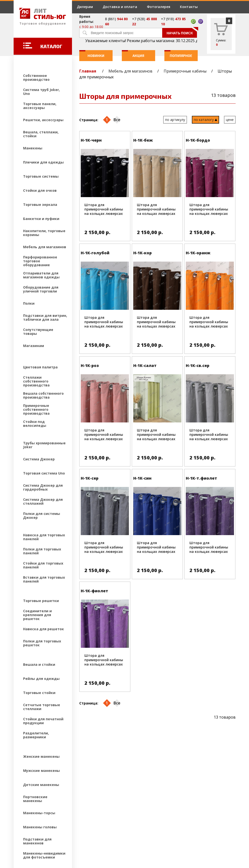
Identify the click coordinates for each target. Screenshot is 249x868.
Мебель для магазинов (130, 71)
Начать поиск (182, 32)
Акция (133, 54)
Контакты (189, 7)
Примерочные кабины (185, 71)
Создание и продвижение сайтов (56, 836)
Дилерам (85, 7)
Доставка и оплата (120, 7)
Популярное (178, 54)
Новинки (92, 54)
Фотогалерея (159, 7)
